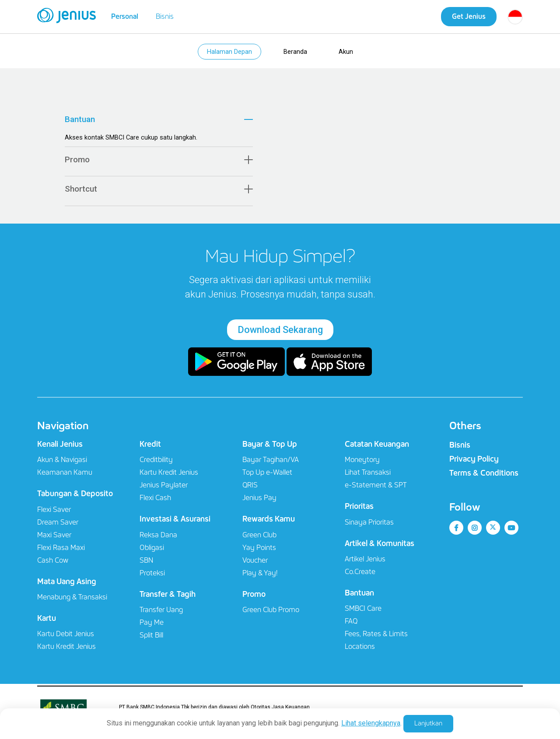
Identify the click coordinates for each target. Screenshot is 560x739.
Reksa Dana (158, 537)
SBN (146, 562)
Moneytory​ (362, 462)
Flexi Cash (155, 500)
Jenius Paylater (164, 488)
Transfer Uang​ (161, 612)
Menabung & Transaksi (72, 600)
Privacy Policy (474, 462)
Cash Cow (53, 562)
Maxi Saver (54, 537)
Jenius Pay (259, 500)
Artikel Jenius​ (365, 562)
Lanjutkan (428, 723)
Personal (125, 16)
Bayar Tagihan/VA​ (271, 462)
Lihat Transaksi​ (368, 475)
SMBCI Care (363, 611)
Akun (348, 53)
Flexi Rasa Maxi (61, 550)
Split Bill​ (151, 638)
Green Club (259, 537)
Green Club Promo (271, 612)
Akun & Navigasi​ (62, 462)
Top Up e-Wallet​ (267, 475)
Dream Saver (58, 524)
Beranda (296, 53)
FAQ (351, 624)
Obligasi (152, 550)
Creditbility (156, 462)
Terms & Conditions (484, 476)
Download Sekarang (280, 332)
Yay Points (259, 550)
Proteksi (152, 575)
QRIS (250, 488)
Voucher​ (255, 562)
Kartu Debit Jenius (66, 636)
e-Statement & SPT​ (376, 488)
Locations (360, 649)
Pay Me (152, 625)
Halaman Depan (229, 53)
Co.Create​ (360, 574)
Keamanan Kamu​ (65, 475)
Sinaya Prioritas (369, 524)
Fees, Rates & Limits (376, 636)
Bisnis (165, 16)
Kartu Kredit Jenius (66, 649)
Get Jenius (469, 16)
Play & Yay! (260, 575)
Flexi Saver (54, 512)
